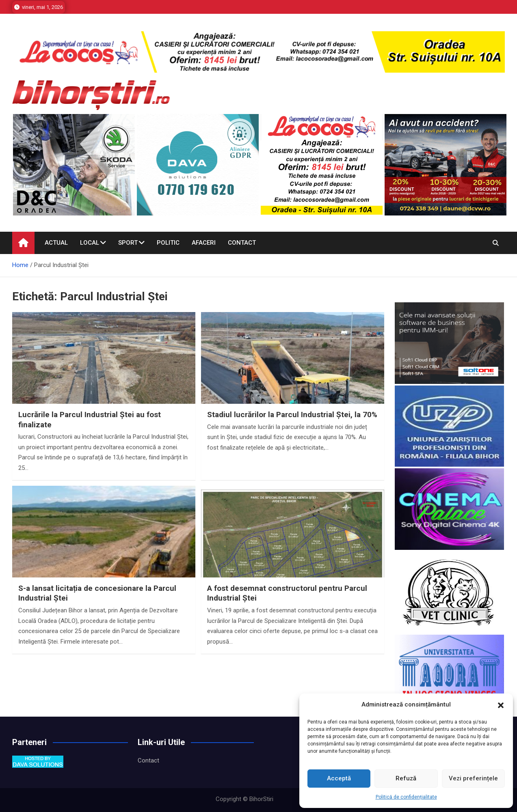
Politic (168, 243)
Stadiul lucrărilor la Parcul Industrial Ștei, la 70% (292, 415)
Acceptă (339, 778)
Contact (242, 243)
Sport (128, 243)
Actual (56, 243)
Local (90, 243)
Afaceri (204, 243)
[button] (501, 705)
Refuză (406, 778)
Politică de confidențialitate (406, 797)
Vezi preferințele (473, 778)
